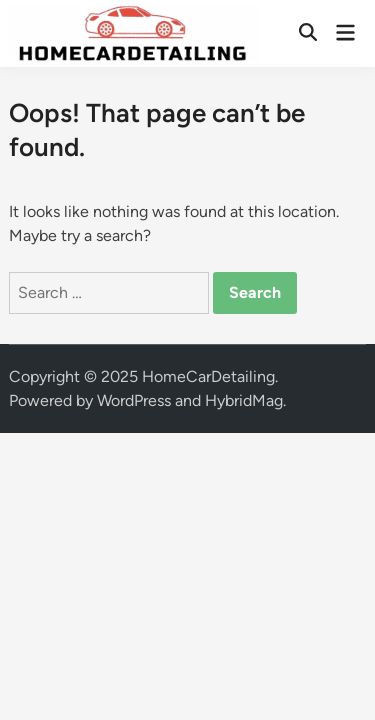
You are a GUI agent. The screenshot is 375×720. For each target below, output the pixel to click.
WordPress (134, 400)
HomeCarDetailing (208, 376)
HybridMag (244, 400)
